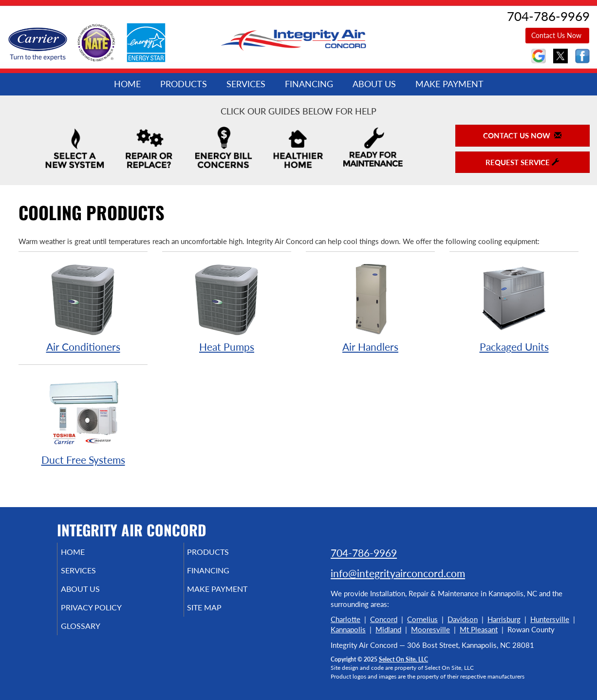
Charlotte (345, 619)
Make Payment (449, 84)
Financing (309, 84)
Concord (384, 619)
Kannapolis (348, 629)
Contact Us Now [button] (557, 35)
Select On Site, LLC (403, 659)
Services (246, 84)
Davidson (463, 619)
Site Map (218, 614)
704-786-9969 (364, 553)
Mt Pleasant (479, 629)
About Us (374, 84)
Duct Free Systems (83, 420)
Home (127, 84)
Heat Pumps (227, 307)
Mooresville (430, 629)
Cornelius (422, 619)
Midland (388, 629)
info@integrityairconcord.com (398, 573)
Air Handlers (370, 307)
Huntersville (550, 619)
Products (184, 84)
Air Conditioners (83, 307)
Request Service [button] (522, 162)
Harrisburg (504, 619)
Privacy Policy (106, 614)
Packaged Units (514, 307)
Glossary (94, 635)
